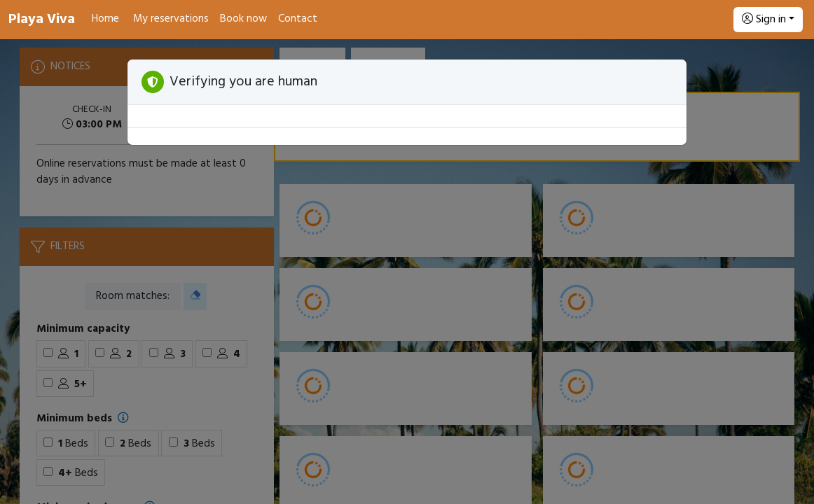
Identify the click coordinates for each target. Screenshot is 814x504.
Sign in (764, 20)
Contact (298, 19)
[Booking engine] (407, 272)
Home (105, 19)
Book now (243, 19)
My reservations (171, 19)
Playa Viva (42, 20)
